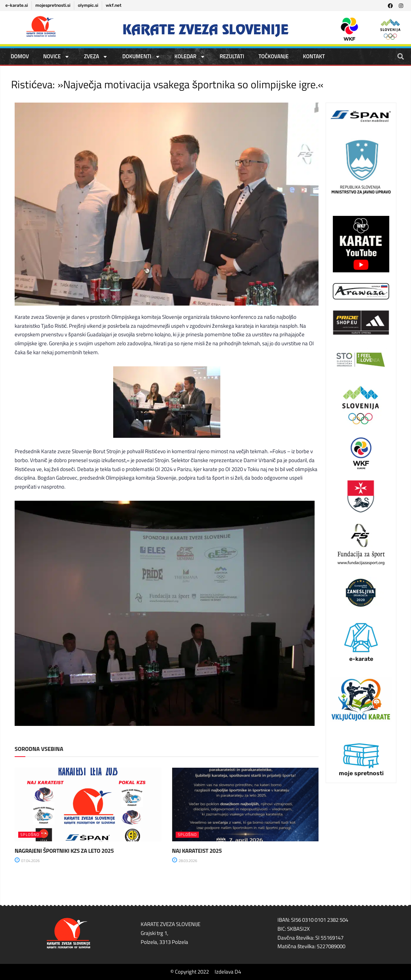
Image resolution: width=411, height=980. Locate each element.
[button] (401, 56)
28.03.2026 (185, 861)
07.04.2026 (27, 861)
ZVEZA (96, 57)
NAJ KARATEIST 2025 (197, 851)
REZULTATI (232, 56)
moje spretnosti (361, 773)
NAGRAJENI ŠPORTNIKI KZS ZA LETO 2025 (64, 851)
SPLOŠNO (30, 835)
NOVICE (56, 57)
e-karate (361, 659)
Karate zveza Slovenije (205, 30)
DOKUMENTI (141, 57)
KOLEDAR (190, 57)
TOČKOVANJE (274, 56)
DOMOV (20, 56)
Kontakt (314, 56)
